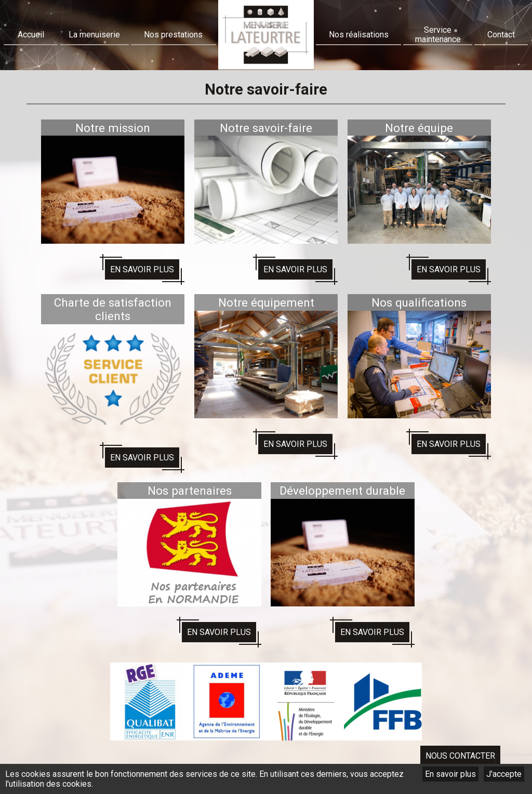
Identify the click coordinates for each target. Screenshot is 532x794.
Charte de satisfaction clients (113, 309)
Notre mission (113, 128)
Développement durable (342, 491)
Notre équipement (266, 302)
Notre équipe (419, 128)
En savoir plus (450, 774)
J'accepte (504, 774)
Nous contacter (460, 756)
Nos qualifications (419, 302)
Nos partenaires (190, 491)
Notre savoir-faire (266, 128)
